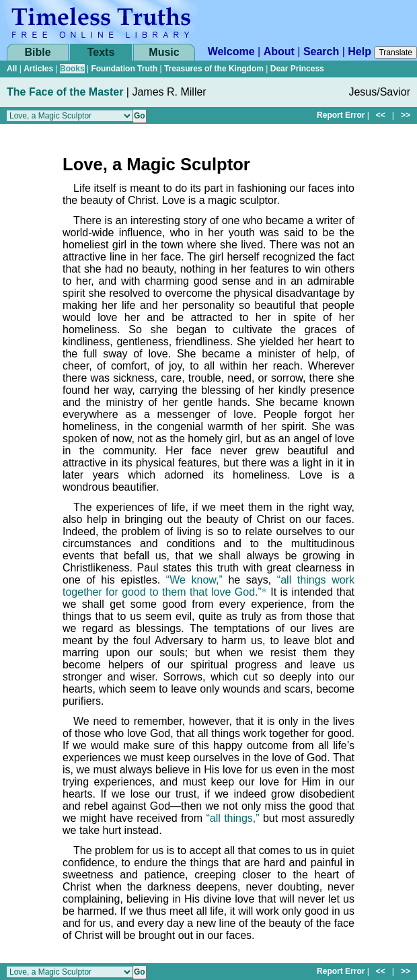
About (279, 51)
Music (164, 52)
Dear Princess (297, 69)
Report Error (341, 115)
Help (359, 51)
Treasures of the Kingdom (214, 69)
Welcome (231, 51)
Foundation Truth (124, 69)
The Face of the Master (65, 92)
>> (406, 115)
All (12, 69)
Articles (38, 69)
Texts (101, 52)
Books (72, 69)
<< (381, 115)
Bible (37, 52)
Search (321, 51)
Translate (395, 53)
